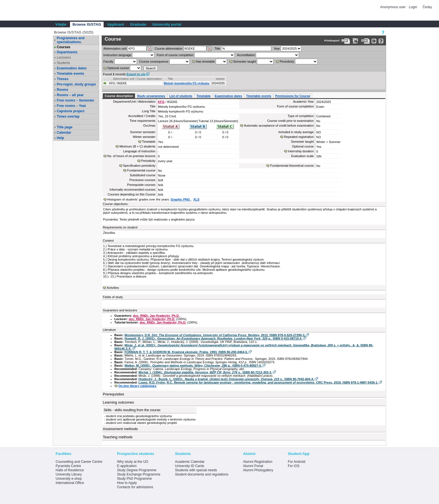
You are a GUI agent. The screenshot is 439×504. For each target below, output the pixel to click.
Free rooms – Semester (76, 100)
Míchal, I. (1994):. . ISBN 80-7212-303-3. (205, 372)
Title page (65, 127)
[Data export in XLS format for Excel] (356, 41)
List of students (181, 96)
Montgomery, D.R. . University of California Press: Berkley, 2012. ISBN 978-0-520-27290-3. (215, 335)
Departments (67, 52)
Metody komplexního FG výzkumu (187, 83)
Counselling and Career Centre (79, 462)
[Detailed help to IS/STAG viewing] (381, 41)
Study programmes (151, 96)
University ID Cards (190, 466)
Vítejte (61, 24)
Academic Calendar (190, 462)
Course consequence (154, 61)
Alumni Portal (253, 466)
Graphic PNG (181, 199)
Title (217, 49)
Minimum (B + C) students (137, 146)
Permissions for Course (293, 96)
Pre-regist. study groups (76, 84)
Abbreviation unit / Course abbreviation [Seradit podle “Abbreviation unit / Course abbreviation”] (137, 79)
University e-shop (69, 479)
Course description (119, 96)
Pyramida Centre (68, 466)
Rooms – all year (70, 95)
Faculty (108, 61)
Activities (113, 288)
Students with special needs (196, 470)
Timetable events (70, 74)
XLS (196, 199)
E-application (127, 466)
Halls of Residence (70, 470)
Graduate (138, 24)
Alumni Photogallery (258, 470)
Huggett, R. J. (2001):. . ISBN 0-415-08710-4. (213, 338)
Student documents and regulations (202, 474)
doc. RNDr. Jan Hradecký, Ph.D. (156, 316)
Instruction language (117, 55)
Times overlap (68, 116)
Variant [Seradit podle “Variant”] (220, 79)
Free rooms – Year (71, 106)
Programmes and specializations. (71, 40)
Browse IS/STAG (87, 24)
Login (413, 7)
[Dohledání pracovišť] (149, 49)
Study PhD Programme (134, 479)
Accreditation (246, 55)
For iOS (293, 466)
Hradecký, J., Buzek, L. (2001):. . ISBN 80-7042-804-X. (227, 379)
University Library (69, 474)
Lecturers (64, 58)
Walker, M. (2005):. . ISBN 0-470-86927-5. (193, 366)
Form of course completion (175, 55)
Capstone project (71, 111)
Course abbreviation (169, 49)
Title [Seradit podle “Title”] (170, 79)
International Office (70, 483)
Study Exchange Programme (138, 474)
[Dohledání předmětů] (209, 49)
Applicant (116, 24)
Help (60, 138)
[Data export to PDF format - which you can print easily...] (346, 41)
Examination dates (72, 68)
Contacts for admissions (135, 487)
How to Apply (127, 483)
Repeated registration (299, 137)
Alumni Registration (258, 462)
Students (63, 63)
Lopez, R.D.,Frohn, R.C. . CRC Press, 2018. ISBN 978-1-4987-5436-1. (258, 382)
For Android (296, 462)
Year (277, 49)
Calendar (64, 133)
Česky (427, 7)
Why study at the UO (133, 462)
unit (115, 49)
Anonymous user (393, 7)
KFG (161, 102)
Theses (63, 79)
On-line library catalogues (137, 386)
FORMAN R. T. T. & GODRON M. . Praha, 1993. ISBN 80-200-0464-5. (186, 352)
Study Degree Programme (136, 470)
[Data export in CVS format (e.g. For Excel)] (365, 41)
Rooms (63, 90)
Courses (64, 47)
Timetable (203, 96)
